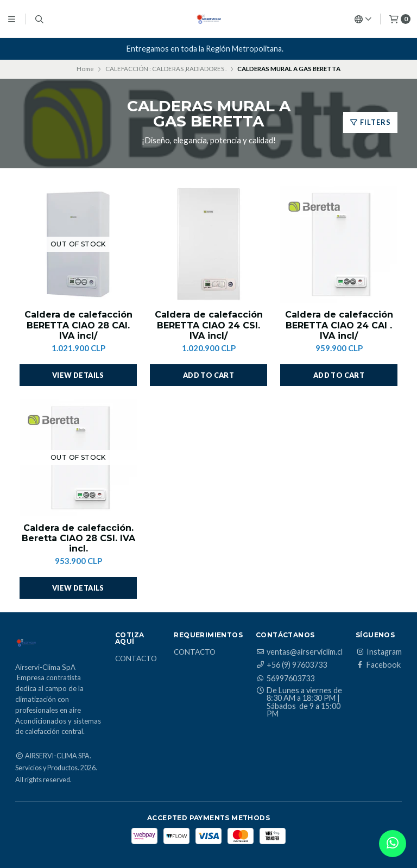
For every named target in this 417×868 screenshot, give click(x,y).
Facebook (378, 665)
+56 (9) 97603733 (291, 665)
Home (85, 69)
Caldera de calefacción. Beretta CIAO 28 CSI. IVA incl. (78, 538)
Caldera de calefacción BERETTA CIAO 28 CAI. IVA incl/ (78, 325)
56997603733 (285, 679)
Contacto (136, 659)
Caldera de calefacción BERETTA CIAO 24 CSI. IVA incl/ (209, 325)
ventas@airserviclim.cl (299, 652)
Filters (370, 122)
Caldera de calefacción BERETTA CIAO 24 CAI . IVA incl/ (339, 325)
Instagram (379, 652)
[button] (208, 375)
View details (78, 375)
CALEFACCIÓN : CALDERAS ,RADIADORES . (166, 69)
